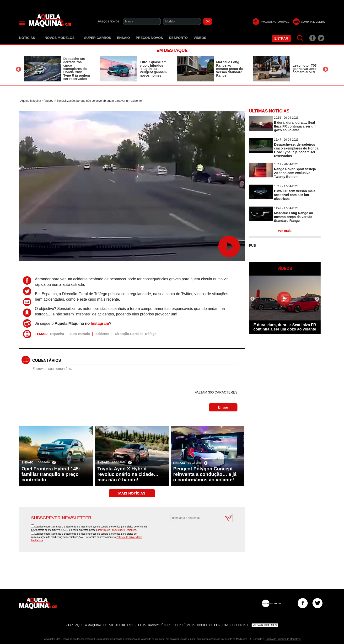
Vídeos (200, 38)
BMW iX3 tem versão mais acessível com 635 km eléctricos (295, 195)
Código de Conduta (212, 625)
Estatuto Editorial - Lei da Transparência (137, 625)
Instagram (100, 323)
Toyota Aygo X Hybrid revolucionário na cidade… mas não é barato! (128, 474)
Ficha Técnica (184, 625)
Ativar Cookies (265, 625)
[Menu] (22, 23)
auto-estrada (80, 334)
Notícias (29, 38)
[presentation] (196, 534)
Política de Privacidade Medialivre (117, 530)
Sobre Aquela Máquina (83, 625)
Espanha (57, 334)
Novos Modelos (61, 38)
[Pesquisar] (300, 38)
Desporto (178, 38)
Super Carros (98, 38)
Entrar (281, 38)
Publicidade (240, 625)
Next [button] (325, 69)
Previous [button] (19, 69)
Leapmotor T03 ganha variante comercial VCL (305, 69)
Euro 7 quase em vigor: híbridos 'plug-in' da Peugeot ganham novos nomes (153, 69)
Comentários (47, 360)
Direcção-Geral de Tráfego (136, 334)
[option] (57, 69)
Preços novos (150, 38)
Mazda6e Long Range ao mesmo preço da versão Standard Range (229, 69)
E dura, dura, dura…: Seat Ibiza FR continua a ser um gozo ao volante (295, 126)
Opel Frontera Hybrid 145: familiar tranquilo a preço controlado (51, 474)
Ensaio (124, 38)
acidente (102, 334)
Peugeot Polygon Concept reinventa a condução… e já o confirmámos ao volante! (205, 474)
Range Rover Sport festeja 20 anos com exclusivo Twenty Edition (295, 173)
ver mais (285, 231)
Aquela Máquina (31, 101)
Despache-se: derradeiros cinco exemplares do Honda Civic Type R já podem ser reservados (77, 69)
